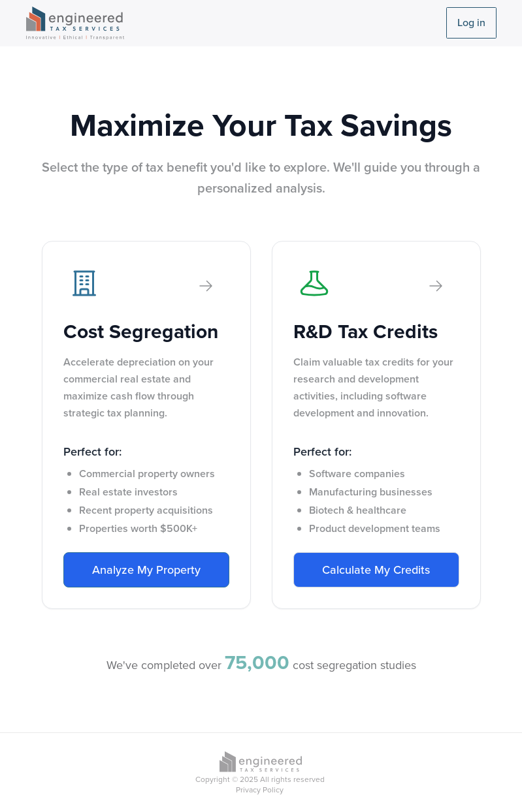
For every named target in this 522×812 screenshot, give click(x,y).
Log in (471, 23)
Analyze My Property (146, 570)
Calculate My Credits (376, 570)
